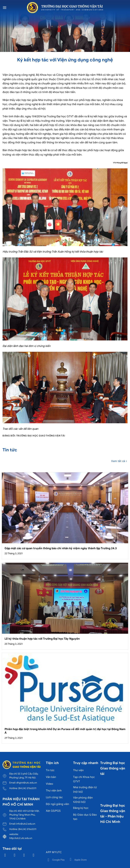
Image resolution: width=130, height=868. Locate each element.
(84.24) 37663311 (27, 788)
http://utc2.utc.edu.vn (21, 838)
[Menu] (5, 8)
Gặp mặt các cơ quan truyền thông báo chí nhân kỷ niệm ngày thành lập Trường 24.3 (61, 548)
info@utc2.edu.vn (26, 824)
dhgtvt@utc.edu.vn (27, 783)
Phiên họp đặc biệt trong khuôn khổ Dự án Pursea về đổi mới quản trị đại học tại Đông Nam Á (65, 731)
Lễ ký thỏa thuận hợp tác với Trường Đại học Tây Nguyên (42, 639)
